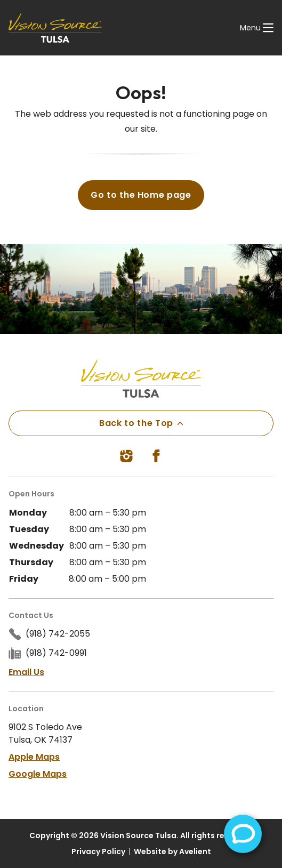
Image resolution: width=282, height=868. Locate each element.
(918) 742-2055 (58, 634)
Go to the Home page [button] (141, 195)
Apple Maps (34, 757)
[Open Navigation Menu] (257, 28)
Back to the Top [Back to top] (141, 423)
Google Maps (38, 774)
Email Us (26, 672)
